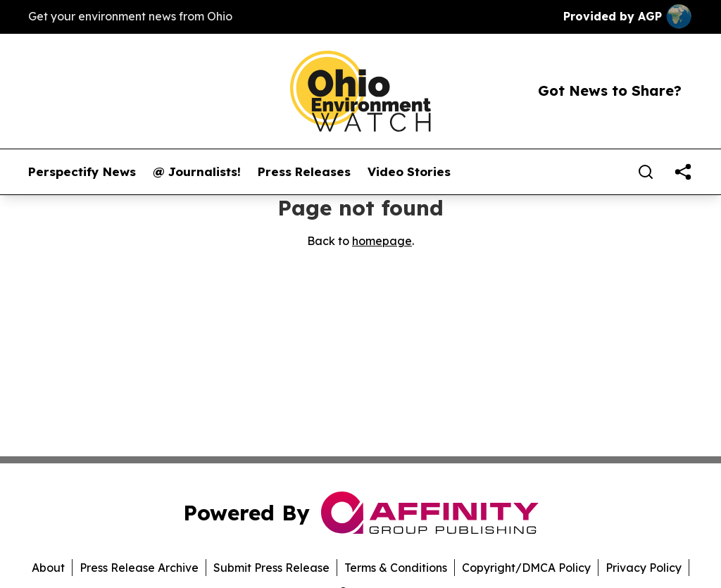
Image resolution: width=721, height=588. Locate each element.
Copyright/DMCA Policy (526, 568)
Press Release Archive (139, 568)
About (48, 568)
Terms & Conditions (396, 568)
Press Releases (304, 172)
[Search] (646, 172)
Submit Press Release (271, 568)
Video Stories (409, 172)
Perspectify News (82, 172)
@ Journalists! (197, 172)
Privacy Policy (644, 568)
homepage (382, 241)
